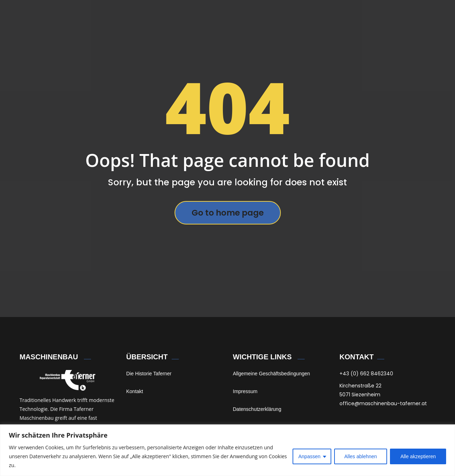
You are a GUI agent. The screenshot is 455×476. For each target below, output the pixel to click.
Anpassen (309, 456)
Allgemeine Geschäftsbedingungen (271, 374)
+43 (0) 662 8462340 (366, 374)
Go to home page (228, 213)
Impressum (245, 391)
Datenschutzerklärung (257, 409)
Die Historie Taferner (149, 374)
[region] (227, 450)
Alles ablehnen (361, 456)
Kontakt (135, 391)
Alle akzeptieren (418, 456)
